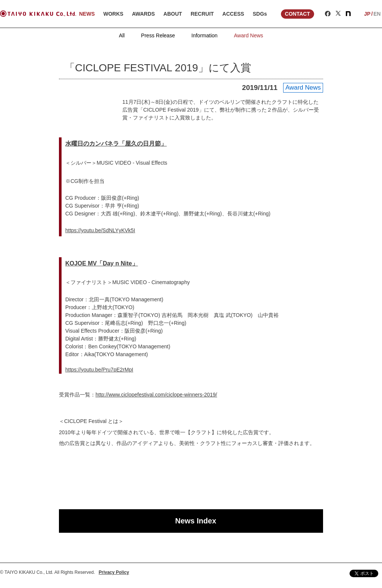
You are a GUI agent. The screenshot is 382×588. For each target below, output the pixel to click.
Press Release (158, 35)
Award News (248, 35)
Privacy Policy (114, 572)
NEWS (87, 14)
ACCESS (233, 14)
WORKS (113, 14)
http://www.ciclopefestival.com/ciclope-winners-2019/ (156, 395)
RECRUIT (202, 14)
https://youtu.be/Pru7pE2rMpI (99, 370)
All (122, 35)
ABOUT (173, 14)
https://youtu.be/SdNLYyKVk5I (100, 230)
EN (377, 14)
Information (204, 35)
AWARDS (143, 14)
